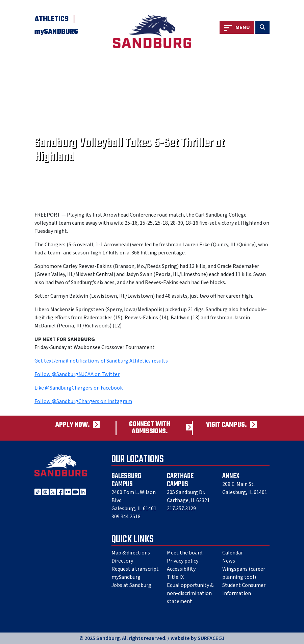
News (229, 561)
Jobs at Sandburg (131, 585)
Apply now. (72, 425)
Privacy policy (183, 561)
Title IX (175, 577)
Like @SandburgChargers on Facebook (79, 388)
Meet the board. (185, 553)
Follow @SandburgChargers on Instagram (83, 401)
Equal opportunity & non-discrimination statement (190, 593)
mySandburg (126, 577)
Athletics (52, 19)
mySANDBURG (56, 32)
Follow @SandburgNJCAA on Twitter (77, 374)
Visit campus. (226, 425)
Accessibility (181, 569)
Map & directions (131, 553)
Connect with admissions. (150, 428)
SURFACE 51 (211, 638)
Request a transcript (135, 569)
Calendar (233, 553)
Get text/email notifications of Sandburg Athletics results (101, 361)
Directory (122, 561)
